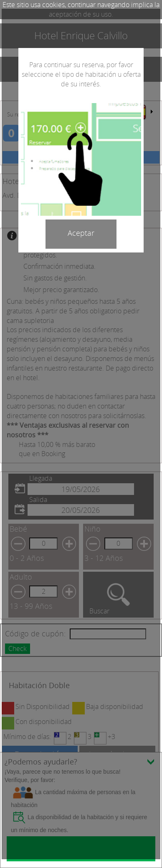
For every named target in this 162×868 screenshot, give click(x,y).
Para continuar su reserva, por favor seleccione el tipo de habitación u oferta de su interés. (81, 74)
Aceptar (81, 233)
